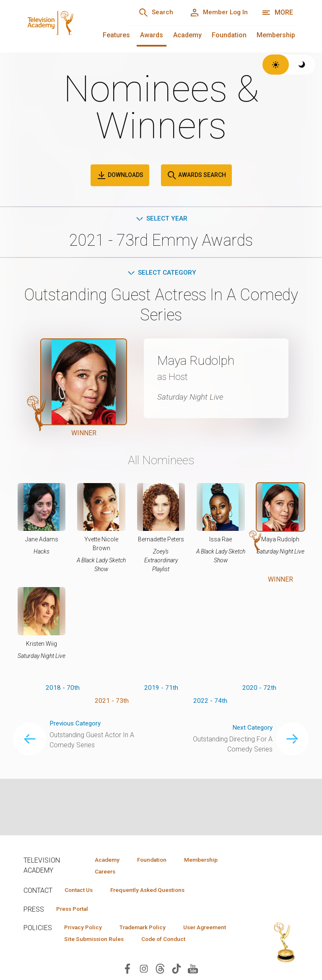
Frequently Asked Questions (153, 891)
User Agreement (88, 941)
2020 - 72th (259, 689)
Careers (104, 872)
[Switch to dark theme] (302, 65)
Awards (152, 35)
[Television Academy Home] (66, 25)
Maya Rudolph (199, 361)
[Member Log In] (217, 13)
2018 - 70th (63, 689)
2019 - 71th (161, 689)
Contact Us (80, 891)
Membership (276, 35)
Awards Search (196, 175)
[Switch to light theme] (276, 65)
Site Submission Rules (161, 941)
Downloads (120, 175)
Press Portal (75, 910)
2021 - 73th (112, 703)
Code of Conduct (88, 953)
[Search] (151, 13)
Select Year (161, 219)
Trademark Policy (149, 928)
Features (116, 35)
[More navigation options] (277, 13)
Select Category (161, 274)
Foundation (229, 35)
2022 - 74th (210, 703)
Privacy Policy (85, 928)
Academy (187, 35)
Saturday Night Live (192, 398)
